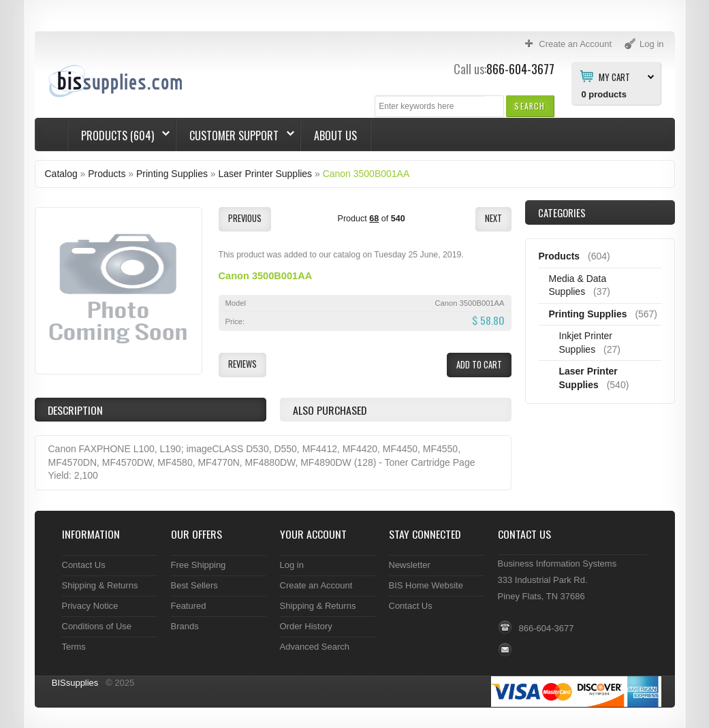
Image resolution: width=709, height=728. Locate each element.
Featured (189, 606)
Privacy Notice (90, 606)
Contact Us (84, 565)
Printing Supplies (172, 174)
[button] (530, 106)
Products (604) (119, 136)
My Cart (614, 76)
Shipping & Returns (100, 585)
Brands (185, 626)
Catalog (61, 174)
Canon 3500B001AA (366, 174)
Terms (74, 647)
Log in (292, 565)
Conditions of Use (97, 626)
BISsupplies (75, 683)
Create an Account (316, 585)
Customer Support (235, 136)
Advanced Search (315, 647)
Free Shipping (199, 565)
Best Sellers (194, 585)
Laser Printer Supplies (266, 174)
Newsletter (410, 565)
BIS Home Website (426, 585)
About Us (335, 136)
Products (107, 174)
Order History (306, 626)
